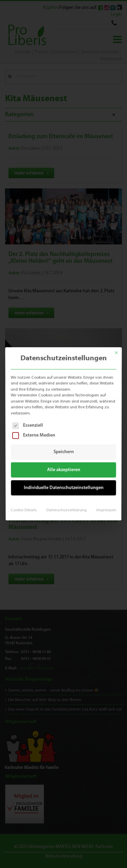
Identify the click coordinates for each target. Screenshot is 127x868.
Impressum (105, 507)
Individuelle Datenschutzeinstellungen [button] (63, 486)
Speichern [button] (63, 452)
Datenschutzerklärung (66, 507)
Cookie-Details (25, 507)
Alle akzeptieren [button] (63, 469)
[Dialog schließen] (119, 349)
